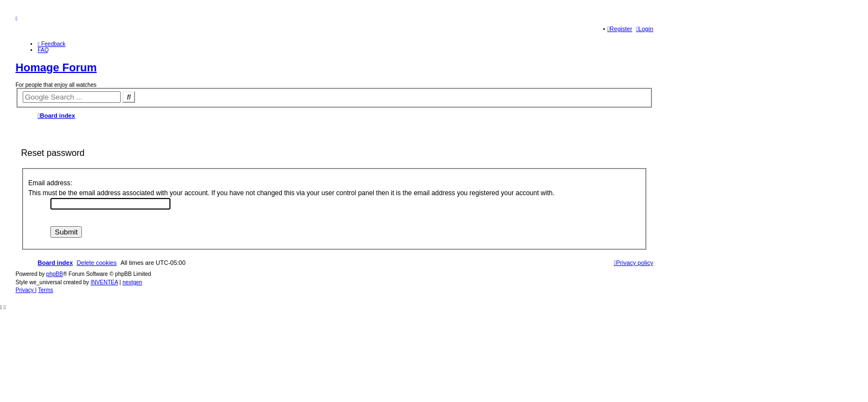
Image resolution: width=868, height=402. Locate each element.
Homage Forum (56, 67)
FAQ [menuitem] (43, 50)
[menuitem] (51, 44)
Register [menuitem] (620, 29)
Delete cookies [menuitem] (97, 263)
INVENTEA (104, 282)
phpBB (55, 274)
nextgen (132, 282)
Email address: (50, 183)
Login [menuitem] (645, 29)
